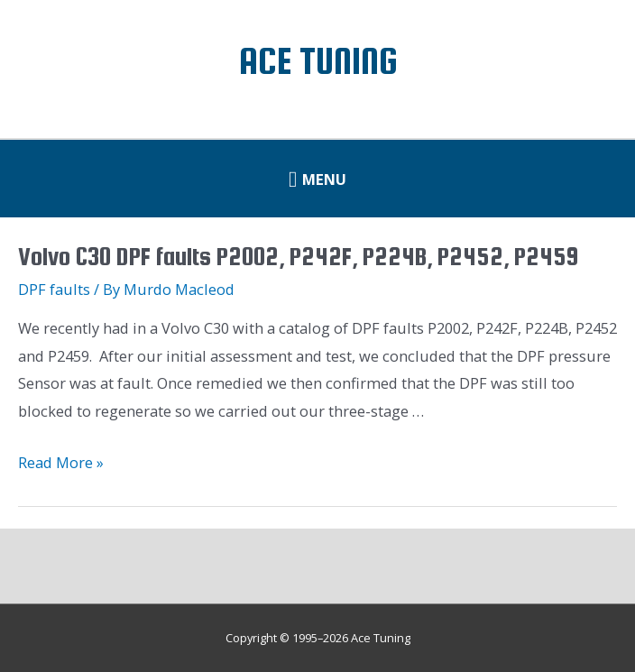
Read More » (61, 462)
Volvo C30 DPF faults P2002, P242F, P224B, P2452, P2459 (298, 256)
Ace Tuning (318, 61)
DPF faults (54, 289)
